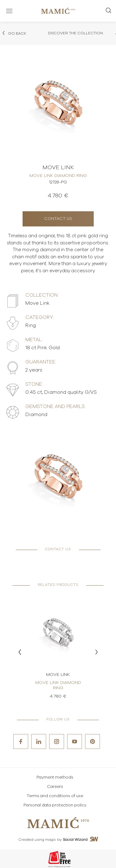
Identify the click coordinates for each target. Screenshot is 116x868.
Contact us (58, 219)
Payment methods (55, 778)
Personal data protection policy (55, 805)
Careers (55, 787)
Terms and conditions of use (55, 796)
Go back (14, 33)
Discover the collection (75, 33)
